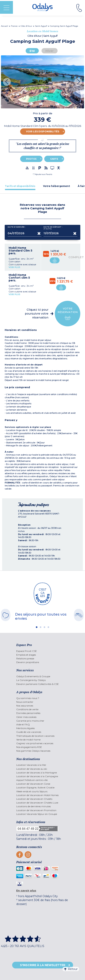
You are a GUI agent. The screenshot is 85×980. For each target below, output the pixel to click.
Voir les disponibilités (43, 131)
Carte (54, 159)
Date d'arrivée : (17, 228)
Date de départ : (53, 228)
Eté (32, 51)
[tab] (20, 186)
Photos (31, 159)
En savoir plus (26, 890)
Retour (71, 969)
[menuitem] (42, 651)
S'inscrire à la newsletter (43, 965)
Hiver (50, 51)
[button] (42, 174)
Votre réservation (68, 314)
